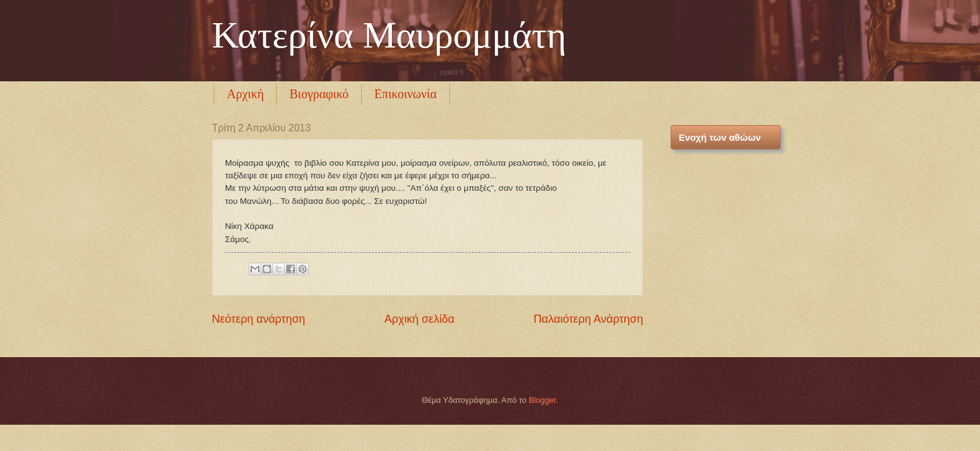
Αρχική (245, 94)
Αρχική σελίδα (419, 319)
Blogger (542, 400)
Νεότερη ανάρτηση (258, 319)
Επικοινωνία (406, 94)
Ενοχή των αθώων (720, 137)
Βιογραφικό (319, 94)
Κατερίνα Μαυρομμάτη (389, 35)
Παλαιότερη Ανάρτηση (588, 319)
